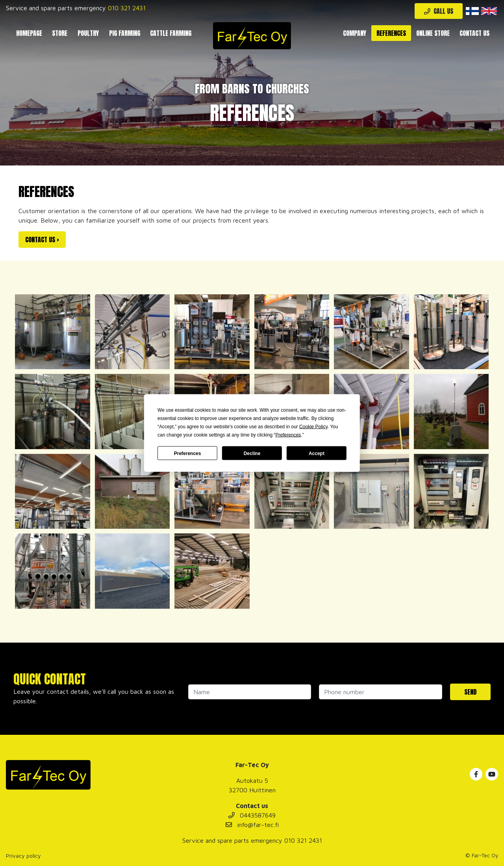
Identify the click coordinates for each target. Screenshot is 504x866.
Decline (252, 453)
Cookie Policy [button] (313, 427)
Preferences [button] (288, 435)
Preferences (188, 453)
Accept (317, 453)
